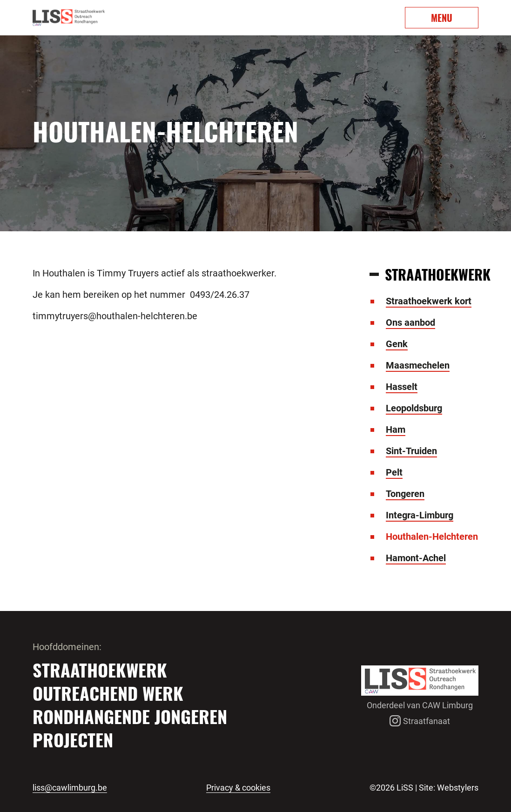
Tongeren (405, 494)
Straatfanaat (420, 721)
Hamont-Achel (416, 558)
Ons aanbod (410, 322)
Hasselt (402, 387)
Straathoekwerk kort (429, 301)
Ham (396, 429)
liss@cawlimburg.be (70, 788)
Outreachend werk (108, 693)
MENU (442, 18)
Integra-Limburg (420, 515)
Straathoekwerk (100, 670)
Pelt (394, 472)
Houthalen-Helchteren (432, 537)
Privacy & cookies (238, 788)
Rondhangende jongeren (130, 716)
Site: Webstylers (449, 788)
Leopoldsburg (414, 408)
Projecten (73, 739)
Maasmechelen (418, 365)
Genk (397, 344)
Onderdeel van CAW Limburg (420, 705)
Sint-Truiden (411, 451)
